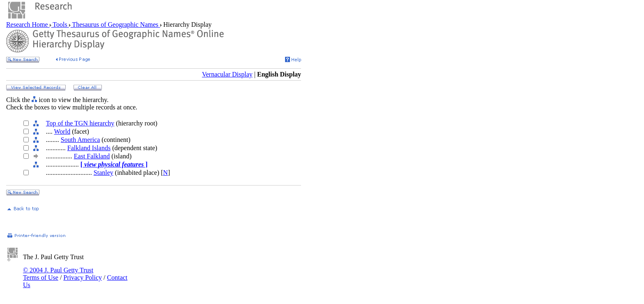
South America (80, 140)
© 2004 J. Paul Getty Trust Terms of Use (58, 274)
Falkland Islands (89, 148)
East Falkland (92, 156)
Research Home (28, 24)
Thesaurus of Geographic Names (115, 24)
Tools (60, 24)
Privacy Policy (83, 277)
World (62, 131)
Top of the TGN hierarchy (80, 123)
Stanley (103, 173)
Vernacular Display (227, 74)
